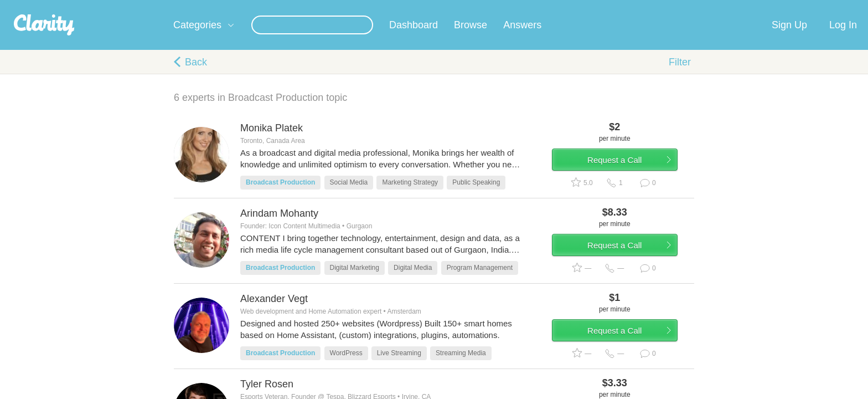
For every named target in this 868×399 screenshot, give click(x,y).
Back (196, 75)
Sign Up (789, 38)
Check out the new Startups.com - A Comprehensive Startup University (567, 7)
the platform (157, 6)
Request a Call (629, 179)
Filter (680, 75)
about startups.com (727, 7)
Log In (843, 38)
